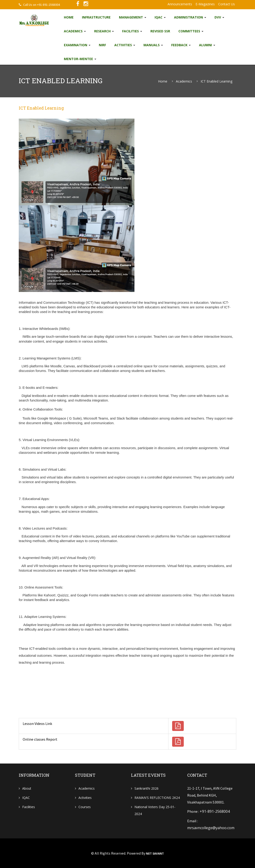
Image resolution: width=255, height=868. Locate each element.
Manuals (153, 45)
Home (69, 17)
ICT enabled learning (216, 81)
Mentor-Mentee (80, 59)
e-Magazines (205, 4)
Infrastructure (96, 17)
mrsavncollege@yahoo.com (211, 828)
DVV (219, 17)
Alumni (207, 45)
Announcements (180, 4)
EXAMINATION (77, 45)
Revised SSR (160, 31)
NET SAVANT (155, 853)
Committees (191, 31)
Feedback (181, 45)
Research (104, 31)
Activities (125, 45)
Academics (75, 31)
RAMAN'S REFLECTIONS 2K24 (157, 798)
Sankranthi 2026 (146, 788)
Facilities (132, 31)
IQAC (160, 17)
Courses (85, 807)
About (27, 788)
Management (133, 17)
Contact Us (227, 4)
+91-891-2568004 (215, 811)
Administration (190, 17)
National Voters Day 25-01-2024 (155, 810)
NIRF (102, 45)
